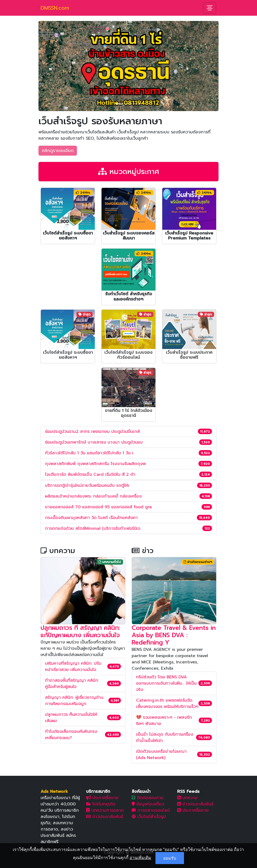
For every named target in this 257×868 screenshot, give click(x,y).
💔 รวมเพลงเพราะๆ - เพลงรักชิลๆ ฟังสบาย (164, 720)
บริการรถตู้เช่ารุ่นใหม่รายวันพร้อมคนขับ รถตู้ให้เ (87, 485)
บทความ (187, 798)
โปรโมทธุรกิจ (101, 804)
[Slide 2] (128, 104)
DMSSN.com (55, 8)
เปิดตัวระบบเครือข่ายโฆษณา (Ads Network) (161, 755)
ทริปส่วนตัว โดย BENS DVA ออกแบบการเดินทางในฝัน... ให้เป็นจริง (166, 683)
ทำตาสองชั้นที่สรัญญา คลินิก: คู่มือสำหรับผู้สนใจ (72, 684)
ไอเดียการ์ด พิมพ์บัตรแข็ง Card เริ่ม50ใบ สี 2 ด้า (90, 474)
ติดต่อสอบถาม (148, 798)
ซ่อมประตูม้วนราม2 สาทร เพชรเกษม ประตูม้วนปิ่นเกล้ (92, 432)
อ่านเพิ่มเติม (140, 858)
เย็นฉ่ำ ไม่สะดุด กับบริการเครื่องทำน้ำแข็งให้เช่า (165, 738)
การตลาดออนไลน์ (151, 810)
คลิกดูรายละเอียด (58, 151)
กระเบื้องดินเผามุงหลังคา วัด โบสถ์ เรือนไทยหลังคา (91, 518)
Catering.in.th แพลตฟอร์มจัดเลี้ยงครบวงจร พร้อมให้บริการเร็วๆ (167, 703)
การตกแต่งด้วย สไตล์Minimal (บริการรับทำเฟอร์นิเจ (93, 528)
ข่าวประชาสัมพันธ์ (105, 817)
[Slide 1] (119, 104)
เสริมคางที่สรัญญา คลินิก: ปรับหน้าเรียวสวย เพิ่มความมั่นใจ (73, 667)
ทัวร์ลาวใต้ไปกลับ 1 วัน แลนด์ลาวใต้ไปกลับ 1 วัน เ (89, 453)
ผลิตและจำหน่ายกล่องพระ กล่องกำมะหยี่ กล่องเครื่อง (93, 496)
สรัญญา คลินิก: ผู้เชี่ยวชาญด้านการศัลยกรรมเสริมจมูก (74, 701)
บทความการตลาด (105, 810)
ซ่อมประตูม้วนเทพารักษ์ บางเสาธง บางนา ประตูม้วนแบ (94, 442)
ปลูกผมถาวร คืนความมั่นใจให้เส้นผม (71, 718)
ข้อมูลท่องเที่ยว (148, 804)
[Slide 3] (138, 104)
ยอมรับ (170, 858)
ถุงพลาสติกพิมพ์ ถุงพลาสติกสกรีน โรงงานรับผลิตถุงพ (95, 464)
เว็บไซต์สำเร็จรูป (149, 817)
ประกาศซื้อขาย (102, 798)
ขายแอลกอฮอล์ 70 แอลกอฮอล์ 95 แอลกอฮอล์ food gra (98, 507)
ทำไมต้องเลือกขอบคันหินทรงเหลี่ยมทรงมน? (71, 735)
